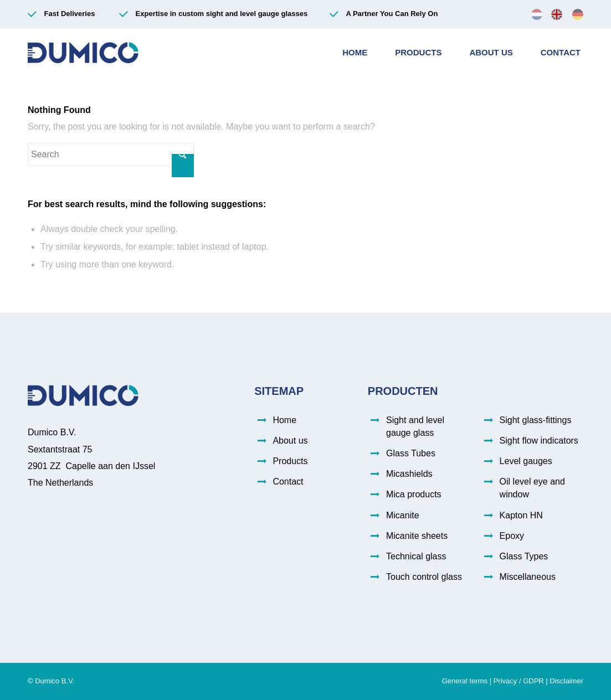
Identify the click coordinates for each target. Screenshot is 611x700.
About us (290, 441)
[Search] (111, 155)
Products (290, 461)
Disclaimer (566, 681)
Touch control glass (424, 577)
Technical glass (416, 556)
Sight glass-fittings (536, 420)
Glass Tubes (411, 453)
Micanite (403, 515)
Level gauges (526, 461)
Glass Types (524, 556)
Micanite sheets (417, 536)
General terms (465, 681)
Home (284, 420)
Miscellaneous (528, 577)
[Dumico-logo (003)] (83, 53)
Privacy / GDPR (519, 681)
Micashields (409, 474)
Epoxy (512, 536)
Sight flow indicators (539, 441)
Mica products (414, 494)
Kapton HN (521, 515)
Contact (288, 482)
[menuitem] (537, 14)
